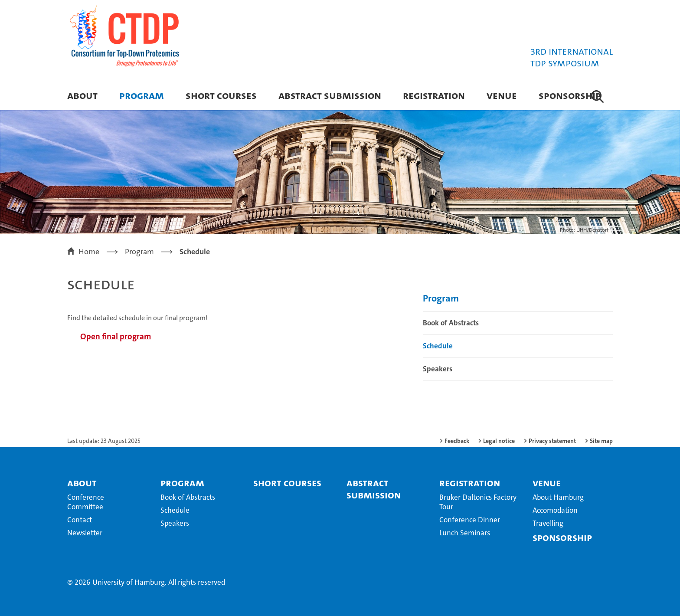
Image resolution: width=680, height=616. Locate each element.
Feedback (457, 441)
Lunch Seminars (465, 533)
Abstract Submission (330, 95)
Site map (601, 441)
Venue (502, 95)
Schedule (438, 346)
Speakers (438, 369)
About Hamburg (558, 497)
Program (142, 95)
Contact (80, 520)
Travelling (548, 523)
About (82, 95)
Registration (434, 95)
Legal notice (499, 441)
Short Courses (221, 95)
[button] (597, 96)
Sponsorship (570, 95)
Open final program (116, 336)
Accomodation (555, 510)
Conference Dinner (470, 520)
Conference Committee (86, 502)
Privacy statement (552, 441)
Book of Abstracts (451, 323)
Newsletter (85, 533)
